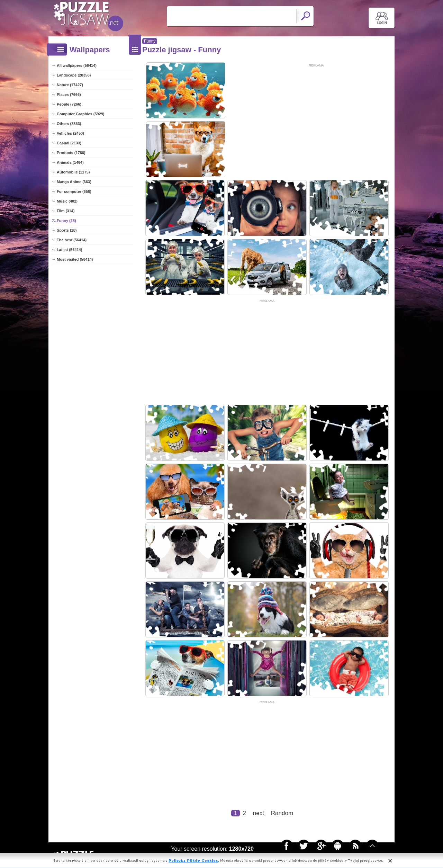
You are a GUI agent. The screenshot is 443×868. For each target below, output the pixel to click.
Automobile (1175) (73, 172)
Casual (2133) (69, 143)
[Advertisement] (316, 117)
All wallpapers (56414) (77, 65)
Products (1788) (71, 153)
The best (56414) (72, 240)
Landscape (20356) (74, 75)
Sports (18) (67, 230)
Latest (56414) (69, 250)
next (259, 813)
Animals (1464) (70, 162)
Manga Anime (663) (74, 182)
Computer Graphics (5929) (81, 114)
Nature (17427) (70, 85)
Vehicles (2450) (70, 133)
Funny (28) (66, 221)
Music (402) (67, 201)
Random (282, 813)
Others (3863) (69, 124)
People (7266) (69, 104)
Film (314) (66, 211)
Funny (150, 41)
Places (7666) (69, 95)
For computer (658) (74, 191)
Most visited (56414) (75, 259)
